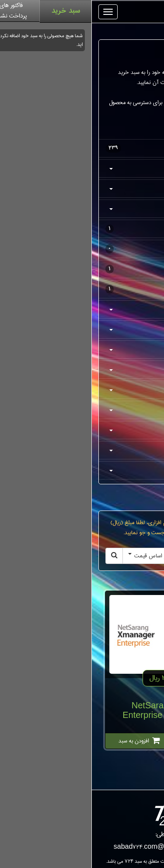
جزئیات (117, 741)
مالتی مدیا (84, 309)
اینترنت (84, 390)
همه (82, 148)
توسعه (84, 450)
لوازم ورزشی (82, 249)
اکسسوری (84, 209)
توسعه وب (84, 470)
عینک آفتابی (82, 289)
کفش (84, 168)
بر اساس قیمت (56, 556)
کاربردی (84, 410)
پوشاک (84, 189)
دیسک (84, 370)
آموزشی (84, 430)
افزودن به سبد (47, 741)
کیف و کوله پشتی (82, 229)
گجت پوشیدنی (82, 269)
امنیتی (84, 329)
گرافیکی (84, 350)
